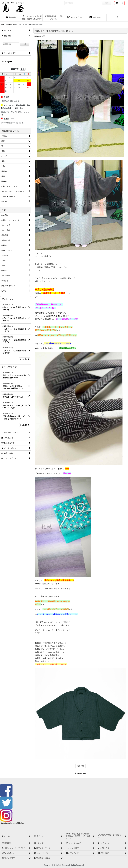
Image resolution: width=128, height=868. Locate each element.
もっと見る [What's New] (25, 359)
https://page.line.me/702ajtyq (12, 823)
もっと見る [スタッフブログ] (25, 425)
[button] (117, 18)
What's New (81, 773)
